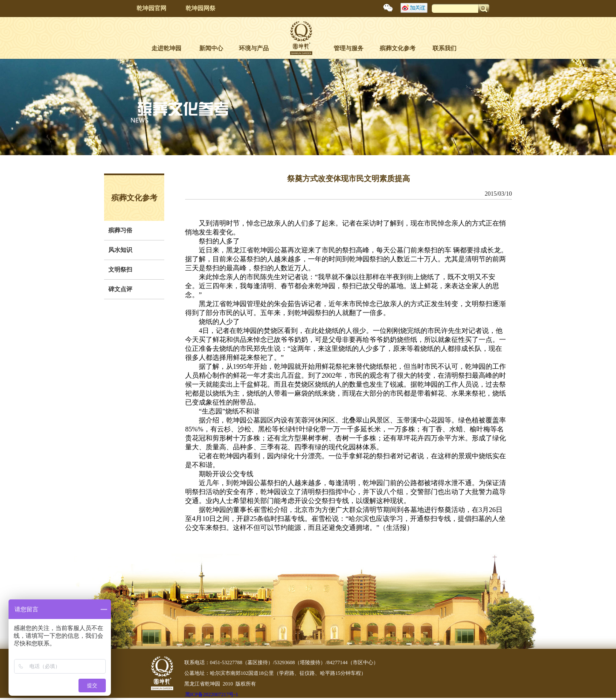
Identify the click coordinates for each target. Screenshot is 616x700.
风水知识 (120, 250)
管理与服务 (349, 48)
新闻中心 (211, 48)
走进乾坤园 (166, 48)
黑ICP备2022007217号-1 (212, 694)
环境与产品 (254, 48)
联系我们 (445, 48)
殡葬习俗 (120, 230)
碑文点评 (120, 289)
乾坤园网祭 (200, 8)
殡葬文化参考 (398, 48)
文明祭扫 (120, 270)
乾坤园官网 (151, 8)
